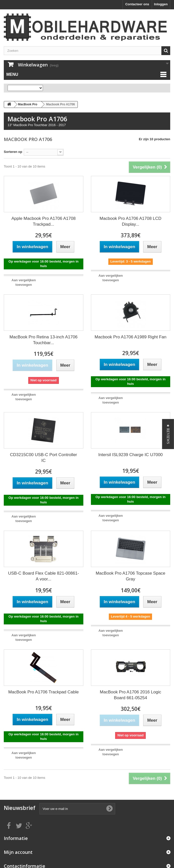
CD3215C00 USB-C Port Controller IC (44, 458)
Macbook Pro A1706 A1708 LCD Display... (130, 221)
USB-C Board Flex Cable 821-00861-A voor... (44, 576)
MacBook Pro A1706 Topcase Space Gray (131, 576)
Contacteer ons (137, 4)
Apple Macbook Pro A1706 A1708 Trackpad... (43, 221)
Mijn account (18, 852)
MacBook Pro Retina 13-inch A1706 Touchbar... (44, 340)
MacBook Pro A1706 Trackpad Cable (44, 692)
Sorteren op (13, 152)
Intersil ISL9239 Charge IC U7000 (130, 455)
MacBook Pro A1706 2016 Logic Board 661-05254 (130, 695)
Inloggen (161, 4)
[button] (168, 434)
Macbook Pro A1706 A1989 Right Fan (131, 337)
